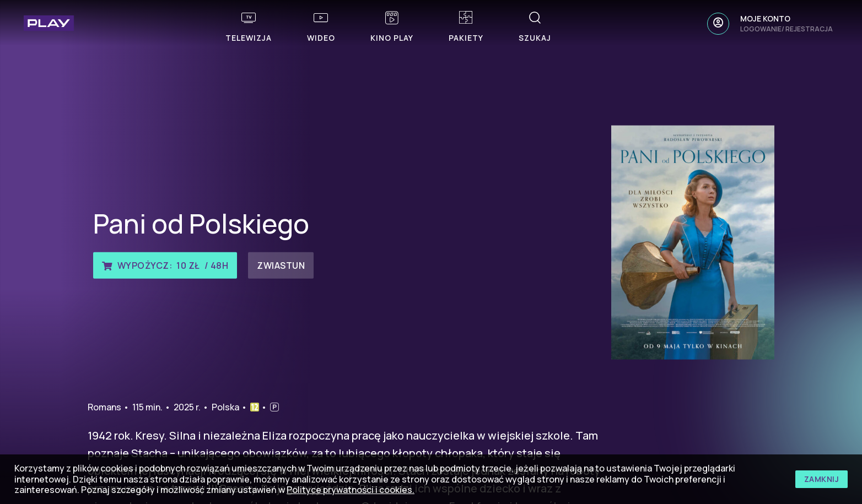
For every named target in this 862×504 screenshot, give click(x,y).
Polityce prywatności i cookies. (351, 490)
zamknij (822, 479)
